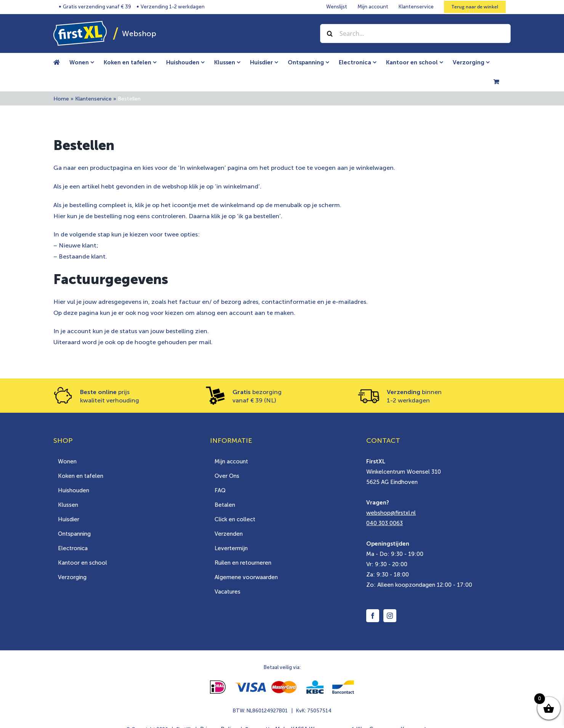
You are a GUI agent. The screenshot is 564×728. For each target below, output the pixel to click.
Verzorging (72, 577)
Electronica (73, 548)
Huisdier (69, 519)
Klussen (68, 505)
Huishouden (74, 490)
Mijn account (231, 461)
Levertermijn (231, 548)
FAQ (220, 490)
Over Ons (227, 476)
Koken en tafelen (81, 476)
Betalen (225, 505)
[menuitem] (87, 62)
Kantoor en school (83, 563)
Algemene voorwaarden (246, 577)
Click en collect (235, 519)
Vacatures (228, 592)
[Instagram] (390, 616)
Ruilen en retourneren (243, 563)
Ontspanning (74, 534)
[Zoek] (330, 34)
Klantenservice (93, 99)
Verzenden (229, 534)
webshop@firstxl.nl (391, 513)
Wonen (67, 461)
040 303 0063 (385, 523)
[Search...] (415, 34)
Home (61, 99)
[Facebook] (373, 616)
